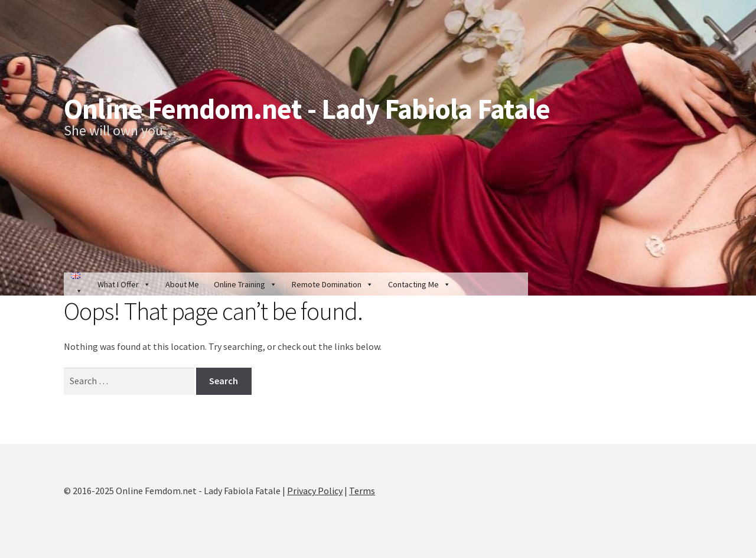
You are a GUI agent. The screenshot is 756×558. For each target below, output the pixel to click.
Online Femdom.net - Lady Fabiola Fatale (307, 109)
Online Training (245, 284)
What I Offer (124, 284)
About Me (182, 284)
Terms (362, 491)
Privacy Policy (315, 491)
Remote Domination (333, 284)
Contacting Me (419, 284)
